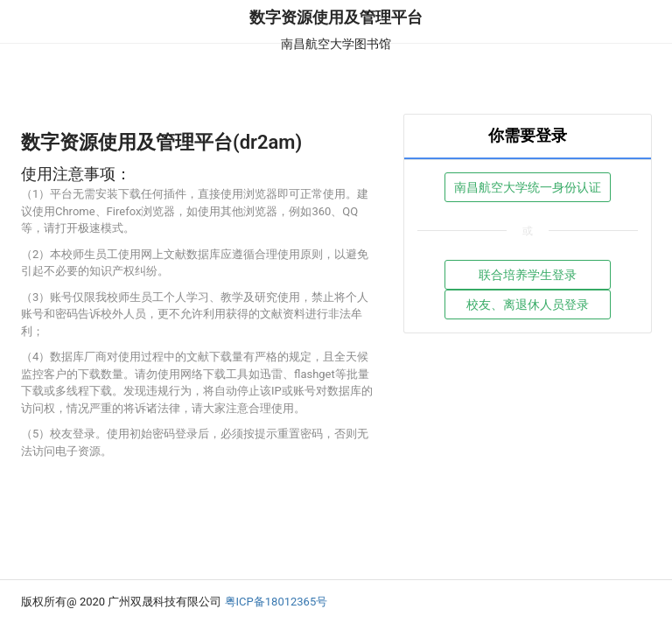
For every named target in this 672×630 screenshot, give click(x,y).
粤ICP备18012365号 (276, 602)
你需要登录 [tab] (528, 135)
